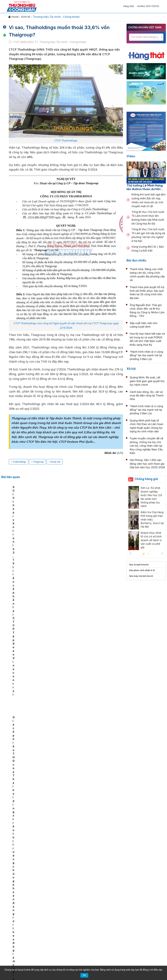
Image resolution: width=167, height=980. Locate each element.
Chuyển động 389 (67, 913)
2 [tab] (149, 554)
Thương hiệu (45, 913)
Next (162, 553)
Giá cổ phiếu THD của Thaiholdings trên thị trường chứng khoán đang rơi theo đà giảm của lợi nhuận (110, 512)
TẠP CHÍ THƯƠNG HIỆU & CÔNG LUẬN (82, 965)
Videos (150, 913)
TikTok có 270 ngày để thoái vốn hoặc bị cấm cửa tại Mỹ (17, 508)
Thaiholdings (19, 462)
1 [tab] (144, 554)
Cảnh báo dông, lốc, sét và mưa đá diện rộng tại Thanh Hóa (147, 396)
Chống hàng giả (146, 479)
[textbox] (146, 37)
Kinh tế (26, 17)
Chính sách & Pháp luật (95, 913)
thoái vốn (56, 462)
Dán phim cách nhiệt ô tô (142, 570)
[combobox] (146, 37)
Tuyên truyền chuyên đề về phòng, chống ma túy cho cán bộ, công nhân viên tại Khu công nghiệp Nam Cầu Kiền (147, 446)
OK (84, 975)
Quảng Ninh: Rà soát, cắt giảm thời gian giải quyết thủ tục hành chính (147, 381)
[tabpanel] (18, 510)
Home (13, 17)
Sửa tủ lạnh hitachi (139, 565)
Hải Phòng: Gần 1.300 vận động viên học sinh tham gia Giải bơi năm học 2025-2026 (147, 464)
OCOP (116, 913)
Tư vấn (128, 913)
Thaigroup (38, 462)
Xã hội (131, 369)
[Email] (21, 939)
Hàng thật (129, 6)
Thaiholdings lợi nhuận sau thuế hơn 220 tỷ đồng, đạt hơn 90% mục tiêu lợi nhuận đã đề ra (48, 512)
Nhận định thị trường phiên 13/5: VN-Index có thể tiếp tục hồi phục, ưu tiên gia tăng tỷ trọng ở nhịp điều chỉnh (88, 839)
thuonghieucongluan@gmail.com (70, 934)
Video (131, 156)
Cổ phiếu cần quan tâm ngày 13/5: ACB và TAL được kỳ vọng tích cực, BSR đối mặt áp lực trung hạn (87, 803)
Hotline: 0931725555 (148, 6)
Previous (130, 553)
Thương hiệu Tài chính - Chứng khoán (56, 17)
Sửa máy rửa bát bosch (141, 576)
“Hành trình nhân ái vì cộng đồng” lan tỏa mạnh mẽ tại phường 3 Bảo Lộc (147, 355)
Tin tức (17, 913)
